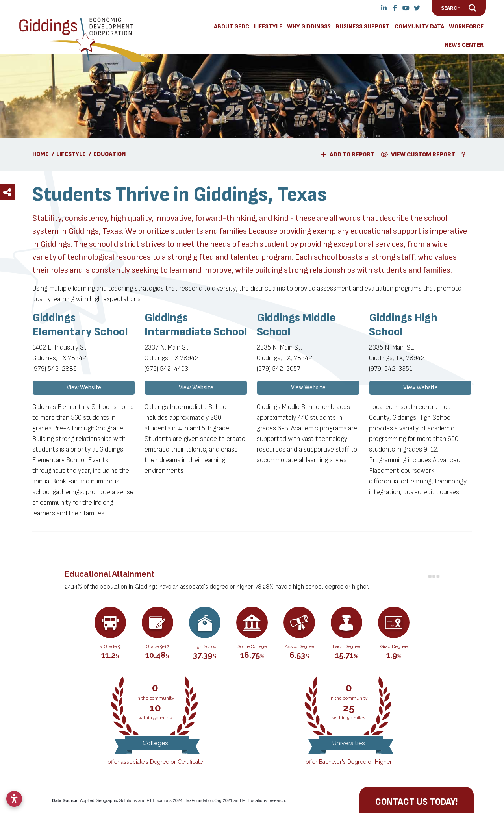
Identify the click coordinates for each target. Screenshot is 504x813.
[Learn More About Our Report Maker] (465, 154)
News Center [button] (464, 45)
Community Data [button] (419, 27)
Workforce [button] (466, 27)
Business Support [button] (363, 27)
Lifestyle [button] (268, 27)
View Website (84, 388)
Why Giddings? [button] (309, 27)
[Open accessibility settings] (14, 799)
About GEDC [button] (232, 27)
